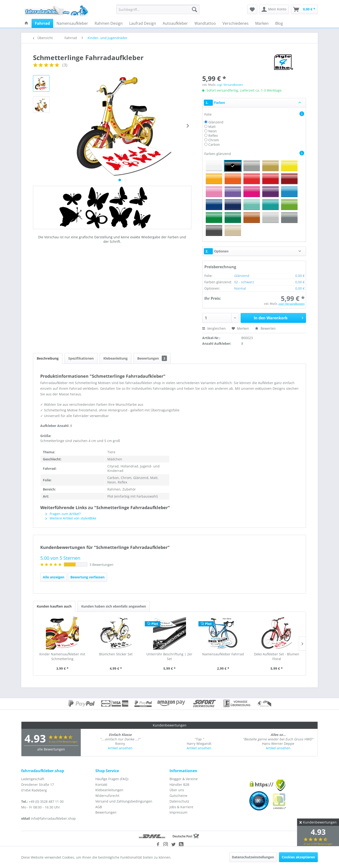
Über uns (177, 790)
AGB (99, 807)
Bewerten (265, 328)
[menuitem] (158, 9)
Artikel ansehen (120, 748)
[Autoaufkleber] (175, 23)
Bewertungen (152, 358)
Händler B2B (179, 785)
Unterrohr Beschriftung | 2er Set (169, 656)
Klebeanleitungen (109, 790)
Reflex (213, 136)
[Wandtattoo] (205, 23)
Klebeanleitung (115, 358)
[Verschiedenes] (236, 23)
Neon (213, 131)
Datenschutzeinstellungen (253, 857)
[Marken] (262, 23)
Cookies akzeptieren (298, 857)
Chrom (214, 140)
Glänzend (216, 122)
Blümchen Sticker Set (116, 654)
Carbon (214, 144)
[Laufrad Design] (143, 23)
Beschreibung (48, 358)
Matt (212, 127)
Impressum (178, 812)
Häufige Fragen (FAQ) (112, 779)
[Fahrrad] (42, 23)
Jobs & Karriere (181, 807)
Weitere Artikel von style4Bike (71, 518)
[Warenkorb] (304, 9)
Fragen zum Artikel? (63, 514)
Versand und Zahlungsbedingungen (124, 801)
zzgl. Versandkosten (230, 85)
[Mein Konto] (274, 9)
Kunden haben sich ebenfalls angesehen (114, 606)
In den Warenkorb (278, 317)
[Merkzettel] (252, 9)
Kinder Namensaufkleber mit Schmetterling (62, 656)
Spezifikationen (81, 358)
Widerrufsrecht (107, 796)
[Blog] (279, 23)
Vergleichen (214, 328)
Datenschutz (179, 801)
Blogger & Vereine (184, 779)
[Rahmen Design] (109, 23)
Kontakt (101, 785)
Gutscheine (178, 796)
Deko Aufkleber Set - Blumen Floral (277, 656)
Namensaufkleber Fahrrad (223, 654)
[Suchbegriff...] (158, 9)
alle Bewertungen (51, 749)
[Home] (26, 23)
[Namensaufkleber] (72, 23)
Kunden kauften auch (54, 606)
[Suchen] (194, 9)
